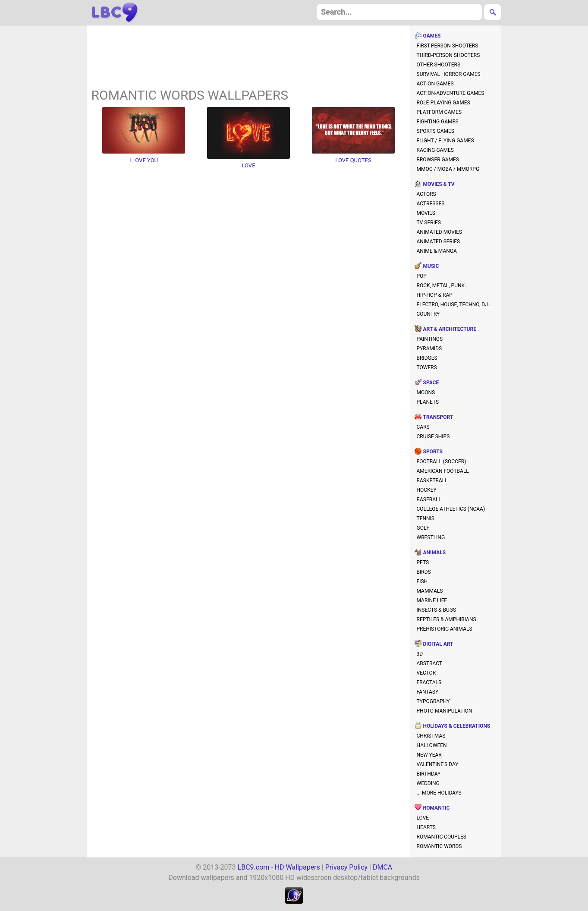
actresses (431, 204)
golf (423, 528)
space (431, 383)
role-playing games (443, 103)
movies (426, 213)
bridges (427, 358)
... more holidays (439, 793)
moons (426, 393)
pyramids (429, 349)
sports (433, 452)
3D (420, 654)
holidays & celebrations (457, 726)
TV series (429, 223)
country (428, 314)
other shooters (439, 65)
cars (423, 427)
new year (429, 755)
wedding (428, 783)
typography (433, 701)
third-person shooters (448, 55)
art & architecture (450, 329)
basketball (432, 481)
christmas (431, 736)
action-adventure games (451, 93)
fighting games (438, 122)
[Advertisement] (248, 58)
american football (443, 471)
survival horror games (449, 74)
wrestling (431, 537)
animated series (439, 242)
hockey (427, 490)
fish (422, 581)
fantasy (428, 692)
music (431, 266)
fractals (429, 682)
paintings (430, 339)
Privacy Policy (347, 867)
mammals (430, 591)
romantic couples (442, 837)
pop (422, 276)
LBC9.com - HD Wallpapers (279, 867)
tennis (426, 518)
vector (426, 673)
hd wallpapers (115, 13)
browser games (438, 160)
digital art (438, 644)
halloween (432, 745)
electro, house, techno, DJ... (454, 305)
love (423, 818)
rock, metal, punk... (443, 286)
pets (423, 562)
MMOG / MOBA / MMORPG (448, 169)
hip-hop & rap (435, 295)
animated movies (440, 232)
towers (427, 368)
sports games (435, 131)
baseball (429, 499)
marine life (432, 600)
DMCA (382, 867)
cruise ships (433, 437)
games (432, 36)
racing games (435, 150)
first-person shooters (448, 46)
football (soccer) (442, 462)
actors (426, 194)
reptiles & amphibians (447, 619)
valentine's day (438, 764)
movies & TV (439, 184)
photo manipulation (445, 711)
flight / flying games (445, 141)
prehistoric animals (445, 629)
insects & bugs (437, 610)
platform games (439, 112)
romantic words (439, 846)
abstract (430, 663)
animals (435, 553)
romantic (437, 808)
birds (424, 572)
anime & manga (437, 251)
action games (435, 84)
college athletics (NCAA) (451, 509)
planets (428, 402)
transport (438, 417)
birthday (429, 774)
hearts (426, 827)
